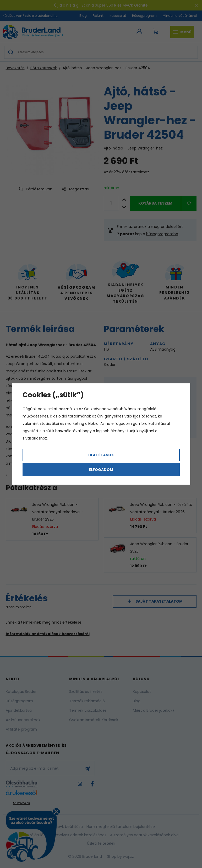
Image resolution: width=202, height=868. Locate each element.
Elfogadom (101, 470)
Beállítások (101, 455)
